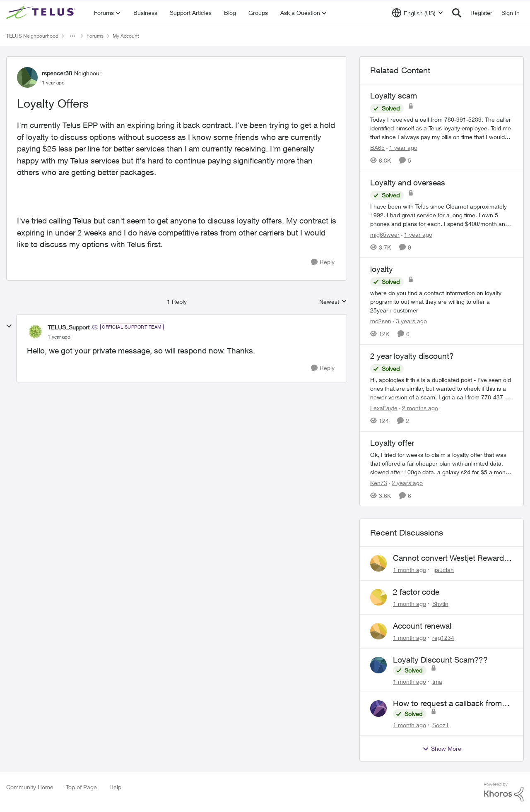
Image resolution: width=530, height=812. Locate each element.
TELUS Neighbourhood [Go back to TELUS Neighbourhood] (32, 36)
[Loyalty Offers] (59, 337)
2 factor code (416, 592)
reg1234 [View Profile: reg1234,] (443, 638)
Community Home (30, 787)
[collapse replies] (9, 326)
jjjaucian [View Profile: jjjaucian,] (443, 570)
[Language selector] (418, 13)
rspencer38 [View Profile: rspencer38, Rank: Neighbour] (57, 73)
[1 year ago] (402, 148)
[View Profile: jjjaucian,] (378, 563)
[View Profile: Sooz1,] (378, 709)
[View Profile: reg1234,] (378, 631)
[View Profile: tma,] (378, 665)
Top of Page (81, 787)
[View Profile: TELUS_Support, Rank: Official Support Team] (35, 332)
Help (115, 787)
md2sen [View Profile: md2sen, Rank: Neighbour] (381, 321)
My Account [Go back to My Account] (126, 36)
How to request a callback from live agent (447, 704)
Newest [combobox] (333, 302)
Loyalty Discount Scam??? (440, 660)
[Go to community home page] (42, 13)
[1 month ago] (410, 570)
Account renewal (422, 626)
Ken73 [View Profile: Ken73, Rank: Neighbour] (379, 482)
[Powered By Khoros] (504, 792)
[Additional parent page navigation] (72, 36)
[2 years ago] (406, 482)
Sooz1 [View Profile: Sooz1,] (441, 725)
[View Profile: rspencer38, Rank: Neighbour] (27, 77)
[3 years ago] (410, 321)
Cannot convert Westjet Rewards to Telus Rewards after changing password (450, 558)
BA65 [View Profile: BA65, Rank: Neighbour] (377, 148)
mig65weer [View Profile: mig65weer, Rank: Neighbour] (385, 234)
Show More (442, 749)
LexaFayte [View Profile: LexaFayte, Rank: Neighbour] (384, 408)
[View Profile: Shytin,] (378, 597)
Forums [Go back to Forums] (95, 36)
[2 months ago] (419, 408)
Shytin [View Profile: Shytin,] (440, 604)
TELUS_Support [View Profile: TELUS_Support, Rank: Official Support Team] (69, 327)
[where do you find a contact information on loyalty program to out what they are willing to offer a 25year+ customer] (442, 301)
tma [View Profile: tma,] (437, 681)
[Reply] (323, 262)
